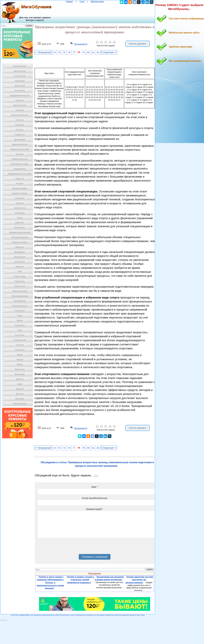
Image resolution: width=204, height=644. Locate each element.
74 (59, 52)
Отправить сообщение (95, 557)
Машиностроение (20, 242)
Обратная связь (97, 2)
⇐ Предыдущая (43, 52)
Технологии (20, 350)
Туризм (20, 355)
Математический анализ (20, 232)
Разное (20, 320)
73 (54, 52)
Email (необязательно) (95, 498)
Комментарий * (95, 509)
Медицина (20, 247)
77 (74, 52)
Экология (20, 394)
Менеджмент (20, 252)
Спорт (20, 330)
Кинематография (20, 188)
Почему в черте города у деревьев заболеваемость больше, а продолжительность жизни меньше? (50, 583)
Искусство (20, 179)
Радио (20, 316)
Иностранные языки (20, 164)
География (20, 125)
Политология (20, 286)
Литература (20, 213)
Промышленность (20, 306)
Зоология (20, 154)
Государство (20, 135)
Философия (20, 374)
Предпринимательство (20, 96)
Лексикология (20, 208)
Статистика (20, 335)
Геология (20, 130)
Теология (20, 345)
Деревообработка (20, 144)
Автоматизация (20, 66)
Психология (20, 311)
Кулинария (20, 198)
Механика (20, 267)
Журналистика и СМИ (20, 149)
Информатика (20, 169)
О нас (82, 2)
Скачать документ (138, 44)
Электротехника (20, 404)
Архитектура (20, 86)
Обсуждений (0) (81, 44)
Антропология (20, 76)
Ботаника (20, 110)
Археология (20, 81)
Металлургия (20, 257)
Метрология (20, 262)
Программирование (20, 296)
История (20, 184)
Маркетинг (20, 223)
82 (98, 52)
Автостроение (20, 71)
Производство (20, 301)
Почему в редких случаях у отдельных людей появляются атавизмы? (81, 580)
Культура (20, 203)
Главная (69, 2)
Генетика (20, 120)
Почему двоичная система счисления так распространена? (139, 580)
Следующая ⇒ (109, 52)
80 (88, 52)
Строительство (20, 340)
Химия (20, 384)
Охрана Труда (20, 276)
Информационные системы (20, 174)
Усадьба (20, 360)
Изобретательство (20, 159)
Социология (20, 325)
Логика (20, 218)
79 (83, 52)
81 (93, 52)
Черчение (20, 389)
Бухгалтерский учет (20, 115)
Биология (20, 100)
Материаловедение (20, 237)
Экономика (20, 399)
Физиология (20, 369)
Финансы (20, 379)
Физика (20, 364)
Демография (20, 140)
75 (64, 52)
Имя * (95, 487)
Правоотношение (20, 291)
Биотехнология (20, 105)
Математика (20, 228)
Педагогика (20, 281)
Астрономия (20, 91)
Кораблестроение (20, 193)
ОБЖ (20, 272)
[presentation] (61, 547)
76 (69, 52)
